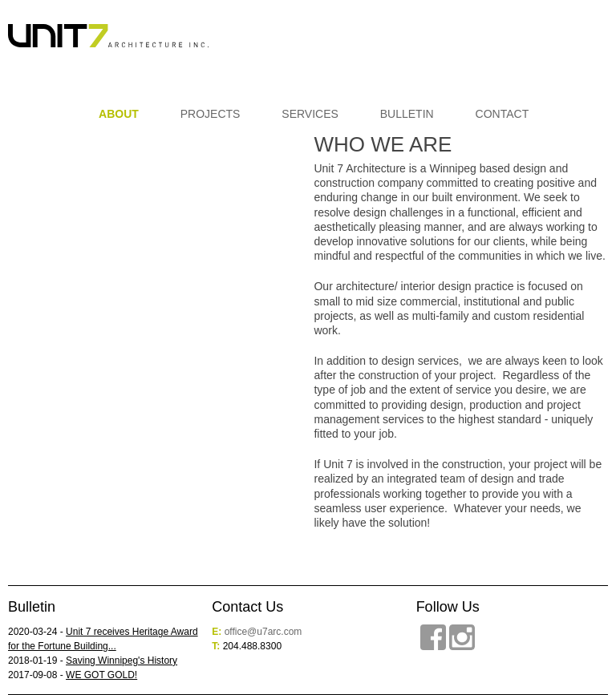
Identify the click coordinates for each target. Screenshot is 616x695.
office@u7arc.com (263, 632)
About (119, 114)
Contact (503, 114)
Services (310, 114)
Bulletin (407, 114)
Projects (211, 114)
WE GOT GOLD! (101, 675)
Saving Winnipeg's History (122, 661)
